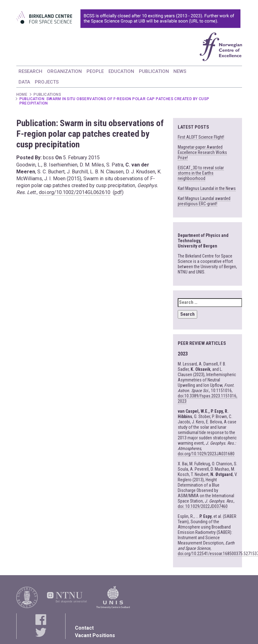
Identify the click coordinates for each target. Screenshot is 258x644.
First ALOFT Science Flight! (201, 137)
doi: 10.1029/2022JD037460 (203, 506)
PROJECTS (47, 82)
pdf (118, 192)
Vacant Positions (95, 635)
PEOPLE (95, 71)
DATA (24, 82)
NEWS (180, 71)
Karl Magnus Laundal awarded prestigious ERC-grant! (204, 201)
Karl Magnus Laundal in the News (207, 188)
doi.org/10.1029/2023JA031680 (206, 454)
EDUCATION (121, 71)
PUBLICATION (154, 71)
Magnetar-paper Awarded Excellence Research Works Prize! (202, 152)
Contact (84, 628)
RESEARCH (30, 71)
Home (22, 95)
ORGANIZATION (64, 71)
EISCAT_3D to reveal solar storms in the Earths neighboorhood (201, 173)
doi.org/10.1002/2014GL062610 (75, 192)
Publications (47, 95)
